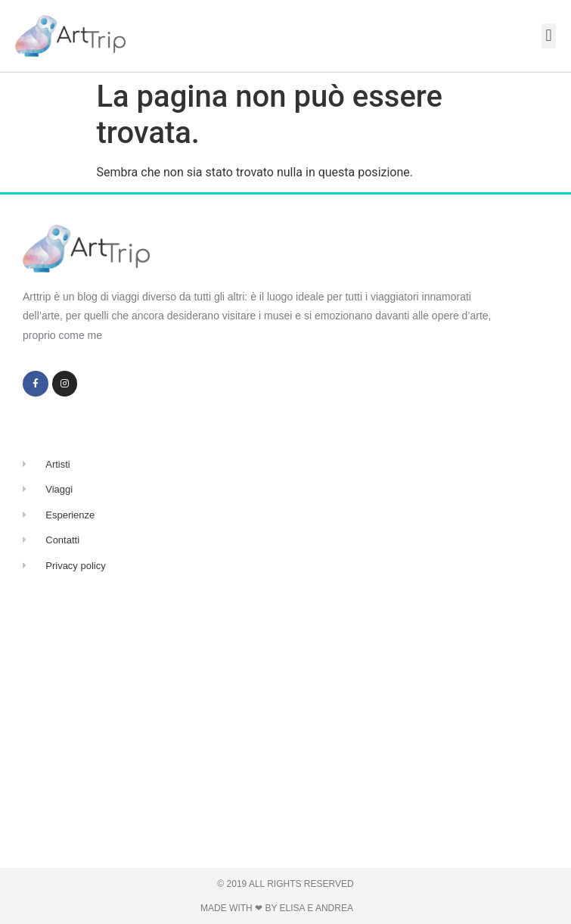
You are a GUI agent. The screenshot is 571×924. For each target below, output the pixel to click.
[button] (549, 36)
